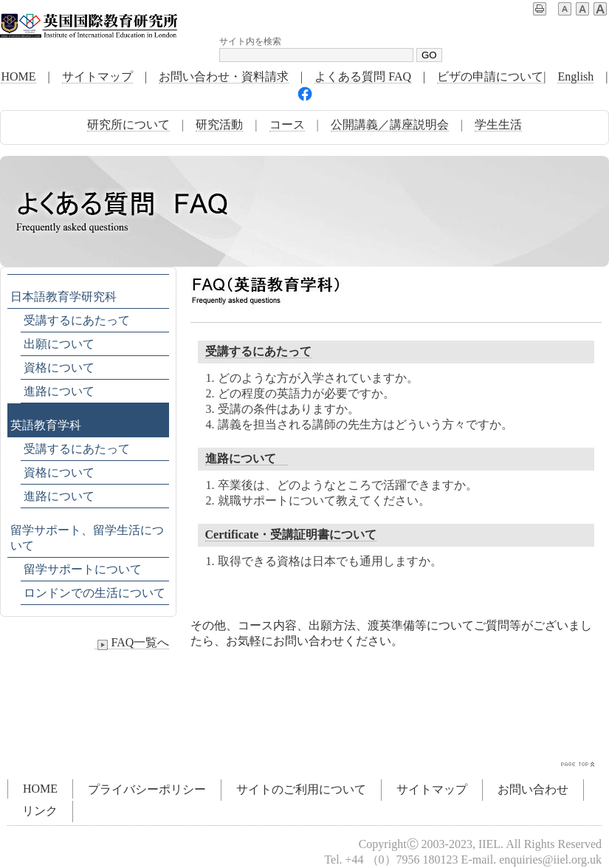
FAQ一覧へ (132, 643)
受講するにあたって (258, 351)
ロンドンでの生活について (94, 593)
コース (287, 124)
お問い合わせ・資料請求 (224, 76)
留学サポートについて (83, 569)
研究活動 (219, 124)
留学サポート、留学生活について (87, 538)
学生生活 (498, 124)
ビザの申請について (490, 76)
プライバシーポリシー (147, 789)
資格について (59, 368)
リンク (40, 811)
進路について (247, 458)
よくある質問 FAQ (363, 76)
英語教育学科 (46, 425)
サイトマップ (97, 76)
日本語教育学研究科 (63, 297)
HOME (18, 76)
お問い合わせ (533, 789)
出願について (59, 344)
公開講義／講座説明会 (390, 124)
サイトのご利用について (301, 789)
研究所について (128, 124)
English (575, 76)
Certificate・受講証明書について (291, 534)
